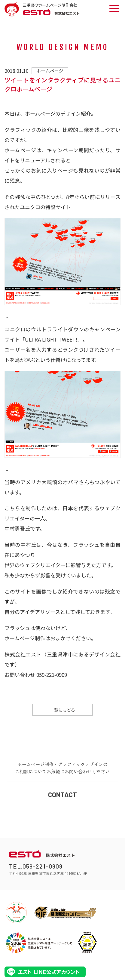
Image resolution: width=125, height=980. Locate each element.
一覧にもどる (62, 710)
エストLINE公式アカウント (45, 972)
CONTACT (62, 795)
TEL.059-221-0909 (36, 866)
